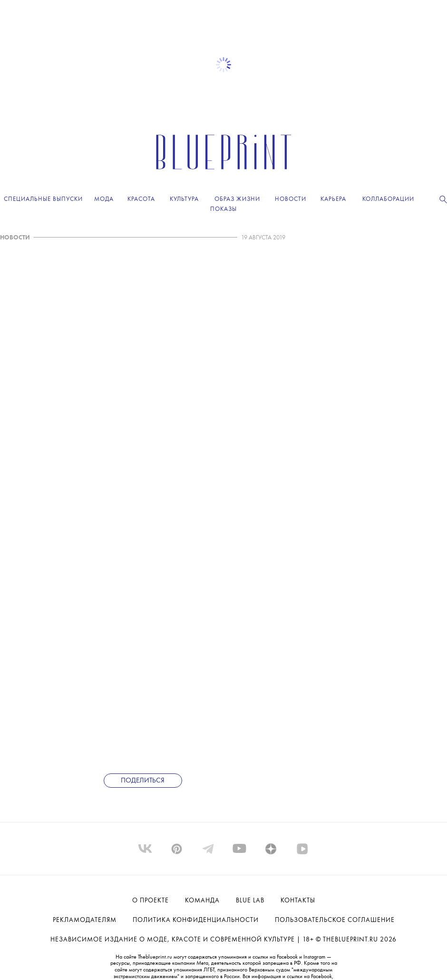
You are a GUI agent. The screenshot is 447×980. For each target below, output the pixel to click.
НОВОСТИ (15, 238)
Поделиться (143, 781)
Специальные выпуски (43, 199)
